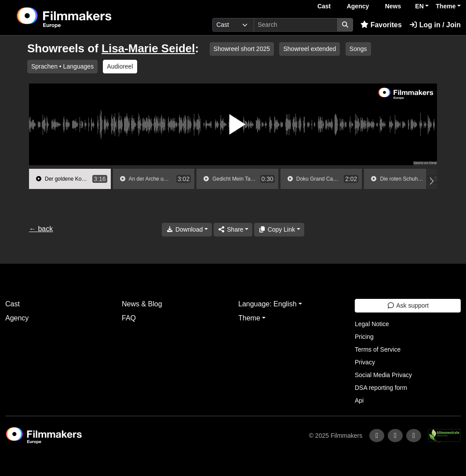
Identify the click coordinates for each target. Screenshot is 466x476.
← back (41, 229)
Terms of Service (378, 349)
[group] (70, 179)
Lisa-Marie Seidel (148, 48)
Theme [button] (446, 6)
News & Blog (142, 304)
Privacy (365, 362)
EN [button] (419, 6)
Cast (324, 6)
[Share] (233, 230)
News (393, 6)
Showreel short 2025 (242, 49)
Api (359, 400)
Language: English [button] (268, 304)
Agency (358, 6)
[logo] (86, 18)
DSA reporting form (381, 388)
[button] (431, 181)
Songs (358, 49)
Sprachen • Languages (62, 66)
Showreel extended (309, 49)
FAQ (129, 318)
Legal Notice (372, 324)
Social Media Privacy (383, 375)
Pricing (364, 337)
